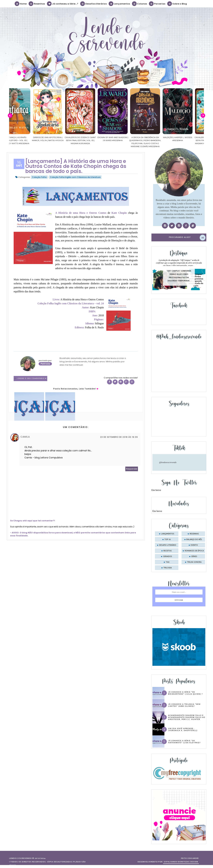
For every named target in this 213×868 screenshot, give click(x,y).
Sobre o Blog (177, 4)
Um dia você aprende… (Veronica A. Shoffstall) (183, 729)
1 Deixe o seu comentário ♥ (32, 379)
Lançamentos (119, 4)
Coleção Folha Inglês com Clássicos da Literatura (75, 177)
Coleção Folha (39, 177)
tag (168, 562)
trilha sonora (194, 562)
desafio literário (168, 545)
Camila (25, 437)
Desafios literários (94, 4)
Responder (132, 469)
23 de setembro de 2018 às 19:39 (119, 437)
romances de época (194, 551)
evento (194, 545)
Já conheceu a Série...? (63, 4)
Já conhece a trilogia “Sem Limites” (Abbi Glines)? (184, 705)
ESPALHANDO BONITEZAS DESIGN (181, 862)
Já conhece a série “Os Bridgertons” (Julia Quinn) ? (185, 693)
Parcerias (157, 4)
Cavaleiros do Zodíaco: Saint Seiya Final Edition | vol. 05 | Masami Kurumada (90, 140)
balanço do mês (194, 540)
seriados (168, 557)
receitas (168, 551)
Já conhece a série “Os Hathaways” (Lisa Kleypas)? (184, 742)
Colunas (140, 4)
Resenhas (37, 4)
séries (194, 557)
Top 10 (168, 540)
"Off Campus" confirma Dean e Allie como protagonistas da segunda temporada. (179, 276)
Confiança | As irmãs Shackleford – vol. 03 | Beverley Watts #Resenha (25, 140)
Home (21, 4)
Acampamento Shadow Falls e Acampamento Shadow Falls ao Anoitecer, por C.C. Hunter (187, 717)
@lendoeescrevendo (168, 462)
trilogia (168, 568)
